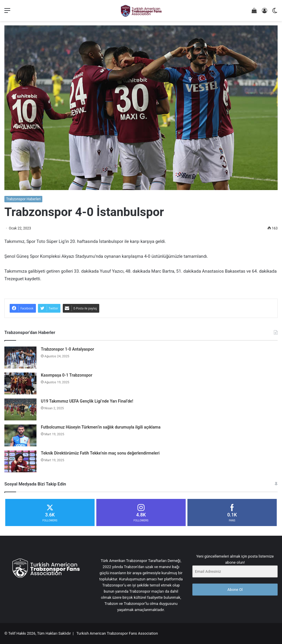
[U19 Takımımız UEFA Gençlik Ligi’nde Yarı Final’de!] (20, 409)
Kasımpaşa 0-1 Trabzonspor (67, 375)
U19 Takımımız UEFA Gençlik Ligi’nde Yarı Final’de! (87, 401)
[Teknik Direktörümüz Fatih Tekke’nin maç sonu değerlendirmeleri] (20, 461)
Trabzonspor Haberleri (23, 199)
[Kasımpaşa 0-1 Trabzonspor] (20, 383)
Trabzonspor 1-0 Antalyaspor (67, 349)
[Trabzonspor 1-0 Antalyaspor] (20, 357)
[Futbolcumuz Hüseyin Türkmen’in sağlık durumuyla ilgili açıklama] (20, 435)
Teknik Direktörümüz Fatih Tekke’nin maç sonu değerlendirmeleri (100, 453)
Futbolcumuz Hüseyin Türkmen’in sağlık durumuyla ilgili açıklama (101, 427)
